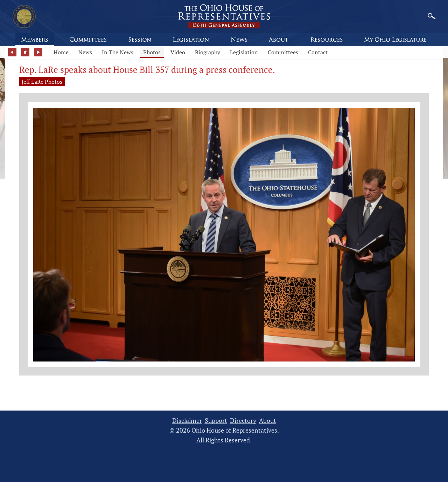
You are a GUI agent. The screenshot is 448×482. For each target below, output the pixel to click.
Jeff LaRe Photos (42, 82)
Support (216, 421)
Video (178, 52)
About (268, 421)
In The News (118, 52)
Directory (243, 421)
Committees (283, 52)
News (85, 52)
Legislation (244, 52)
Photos (152, 52)
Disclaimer (187, 421)
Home (61, 52)
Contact (318, 52)
